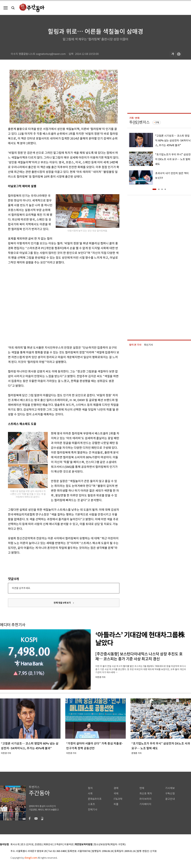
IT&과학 (118, 799)
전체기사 (93, 810)
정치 (90, 788)
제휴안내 (48, 845)
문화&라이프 (95, 799)
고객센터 (58, 845)
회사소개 (15, 845)
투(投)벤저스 (139, 122)
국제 (116, 794)
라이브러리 (145, 799)
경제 (116, 788)
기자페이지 (145, 804)
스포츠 (91, 804)
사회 (90, 794)
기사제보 (170, 788)
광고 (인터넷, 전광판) (32, 845)
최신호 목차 (146, 794)
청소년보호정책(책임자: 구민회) (110, 845)
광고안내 (170, 799)
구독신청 (170, 794)
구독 (157, 123)
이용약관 (69, 845)
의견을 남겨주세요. (21, 588)
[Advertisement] (35, 304)
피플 (116, 804)
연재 (142, 788)
